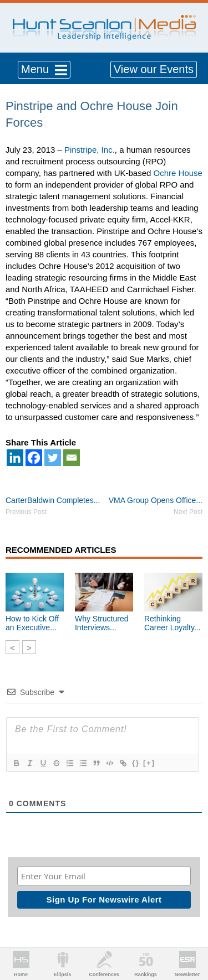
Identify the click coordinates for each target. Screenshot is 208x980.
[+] (149, 763)
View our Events (154, 69)
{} (136, 763)
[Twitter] (53, 458)
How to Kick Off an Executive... (32, 623)
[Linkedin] (15, 458)
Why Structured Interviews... (102, 623)
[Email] (72, 458)
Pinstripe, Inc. (90, 150)
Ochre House (178, 173)
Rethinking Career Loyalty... (173, 623)
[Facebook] (34, 458)
